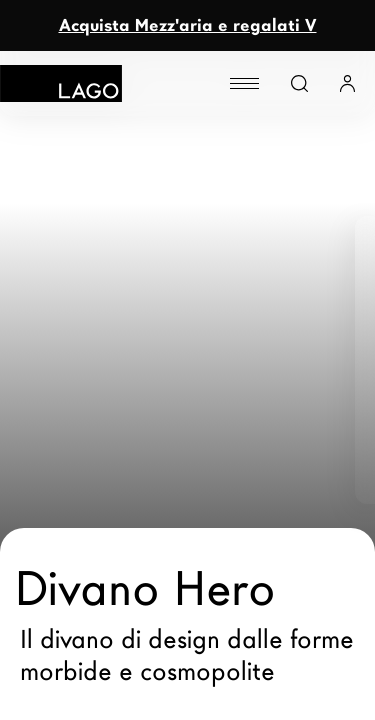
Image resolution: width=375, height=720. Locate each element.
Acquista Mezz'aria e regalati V (188, 25)
